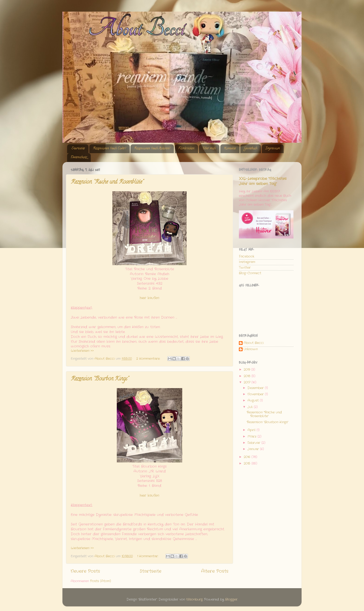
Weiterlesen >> (82, 351)
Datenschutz (79, 157)
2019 (247, 370)
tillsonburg (194, 599)
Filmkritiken (186, 149)
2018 (248, 376)
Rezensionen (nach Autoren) (152, 149)
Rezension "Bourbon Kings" (100, 379)
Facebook (247, 256)
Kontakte (230, 149)
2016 (248, 457)
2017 (248, 382)
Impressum (273, 149)
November (256, 394)
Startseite (78, 149)
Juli (251, 407)
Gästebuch (250, 149)
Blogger (231, 599)
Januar (254, 449)
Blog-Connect (250, 273)
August (254, 401)
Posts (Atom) (101, 581)
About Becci (254, 343)
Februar (254, 443)
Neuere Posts (85, 571)
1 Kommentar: (148, 556)
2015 (248, 464)
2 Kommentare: (149, 359)
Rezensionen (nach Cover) (109, 149)
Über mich (209, 149)
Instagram (247, 262)
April (252, 430)
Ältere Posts (215, 571)
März (252, 437)
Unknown (251, 349)
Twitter (245, 268)
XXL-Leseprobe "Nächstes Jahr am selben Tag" (263, 181)
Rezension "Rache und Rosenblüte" (107, 182)
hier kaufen (149, 298)
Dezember (256, 388)
